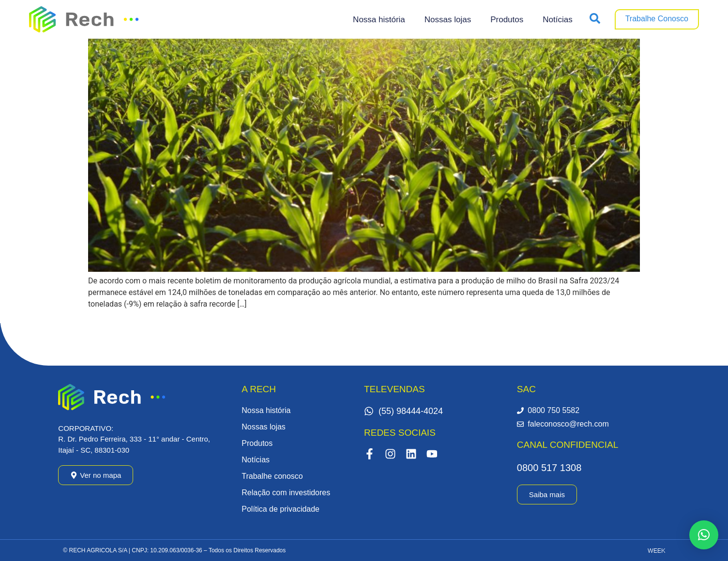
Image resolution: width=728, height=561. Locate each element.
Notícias (557, 20)
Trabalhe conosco (272, 476)
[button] (704, 535)
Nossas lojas (448, 20)
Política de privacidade (281, 509)
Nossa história (379, 20)
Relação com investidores (286, 493)
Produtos (507, 20)
